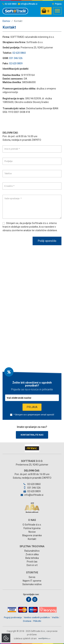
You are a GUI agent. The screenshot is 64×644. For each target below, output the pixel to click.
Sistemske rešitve (32, 584)
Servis (32, 577)
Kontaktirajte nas (32, 435)
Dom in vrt (32, 565)
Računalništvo (32, 551)
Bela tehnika (32, 558)
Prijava (57, 4)
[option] (32, 448)
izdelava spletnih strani (25, 638)
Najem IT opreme (32, 581)
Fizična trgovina (32, 528)
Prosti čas (32, 562)
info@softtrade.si (28, 4)
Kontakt (32, 539)
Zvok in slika (32, 554)
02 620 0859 (16, 63)
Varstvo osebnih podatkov (37, 617)
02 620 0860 (10, 4)
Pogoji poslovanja (13, 617)
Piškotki (37, 621)
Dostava (27, 621)
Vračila (55, 617)
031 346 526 (16, 58)
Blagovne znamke (32, 535)
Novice (32, 532)
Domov (6, 21)
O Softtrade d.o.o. (32, 525)
